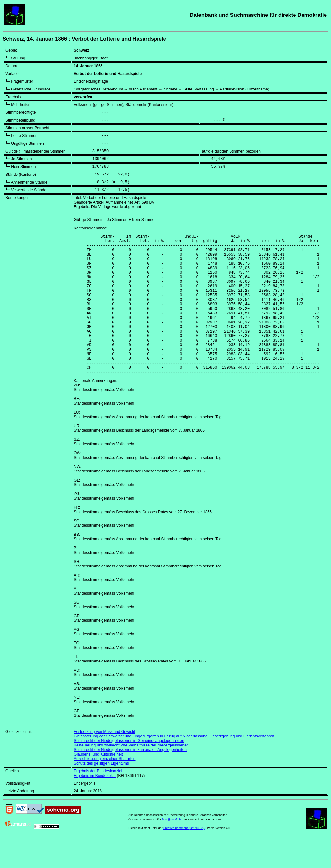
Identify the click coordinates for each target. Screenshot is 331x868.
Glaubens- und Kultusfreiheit (98, 784)
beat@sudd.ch (171, 850)
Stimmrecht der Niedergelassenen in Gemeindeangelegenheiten (129, 771)
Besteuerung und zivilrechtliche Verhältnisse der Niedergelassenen (131, 775)
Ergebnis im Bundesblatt (95, 806)
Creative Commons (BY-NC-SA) (184, 858)
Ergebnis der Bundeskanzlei (98, 801)
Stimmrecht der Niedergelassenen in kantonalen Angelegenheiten (130, 780)
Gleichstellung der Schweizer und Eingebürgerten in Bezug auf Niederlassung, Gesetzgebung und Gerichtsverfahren (174, 766)
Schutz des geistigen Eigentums (101, 793)
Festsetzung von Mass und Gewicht (104, 762)
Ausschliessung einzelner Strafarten (105, 789)
